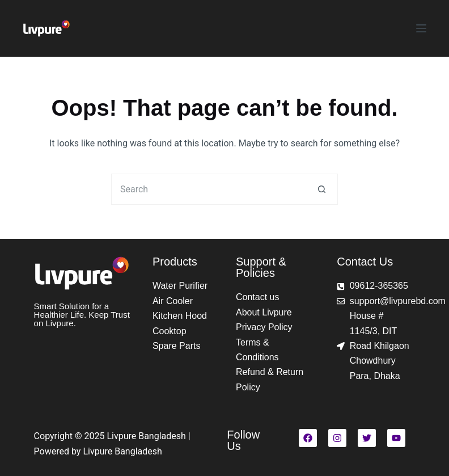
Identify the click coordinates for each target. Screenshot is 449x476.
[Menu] (421, 28)
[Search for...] (209, 189)
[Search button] (322, 189)
